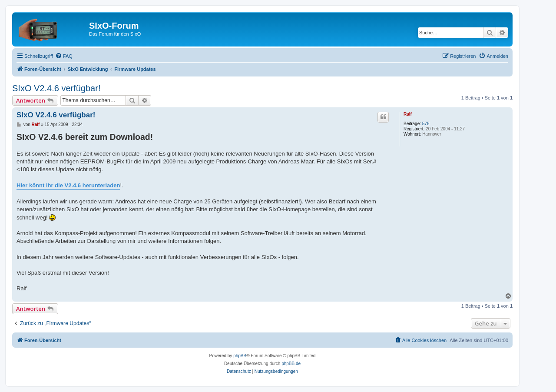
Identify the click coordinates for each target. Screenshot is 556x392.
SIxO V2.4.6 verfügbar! (56, 88)
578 (426, 124)
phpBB (240, 356)
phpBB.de (291, 364)
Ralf (408, 114)
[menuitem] (64, 56)
